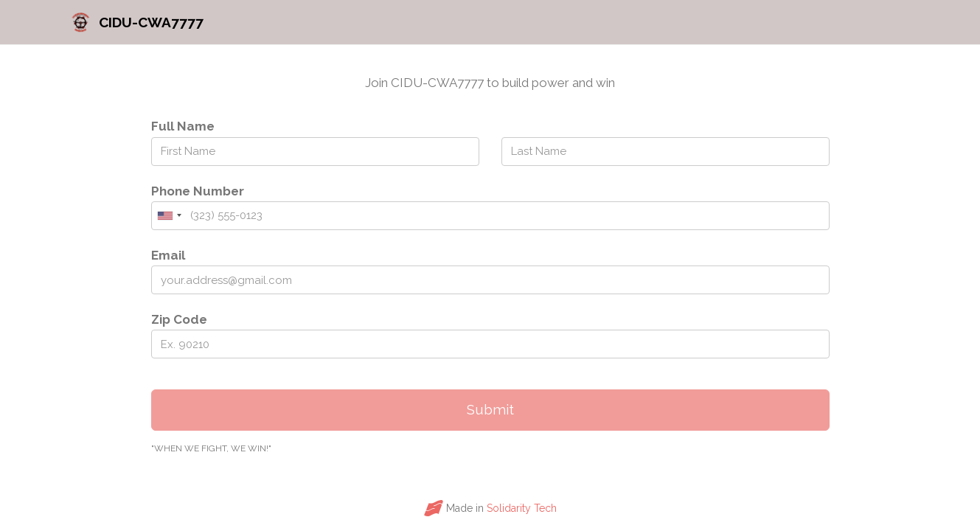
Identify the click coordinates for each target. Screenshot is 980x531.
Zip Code (179, 319)
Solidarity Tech (522, 508)
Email (168, 255)
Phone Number (198, 191)
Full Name (183, 126)
